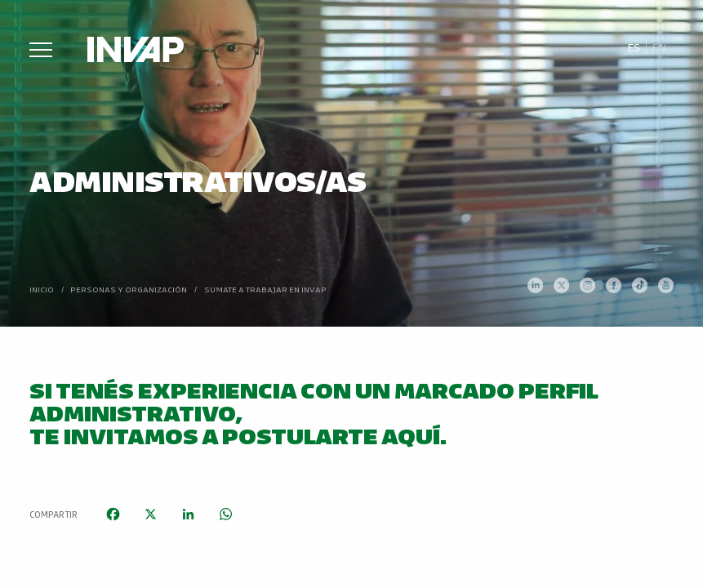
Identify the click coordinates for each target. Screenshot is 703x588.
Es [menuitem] (634, 47)
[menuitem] (633, 47)
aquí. (414, 435)
